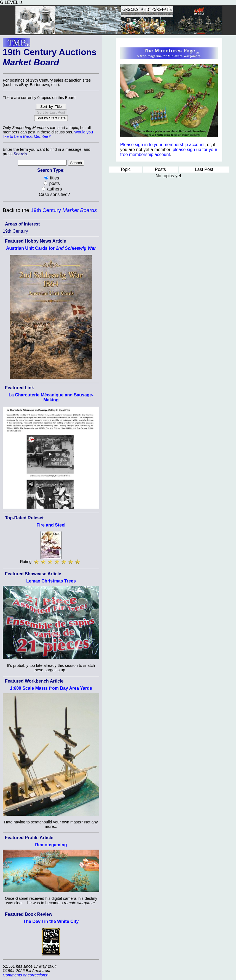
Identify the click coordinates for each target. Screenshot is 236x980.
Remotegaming (51, 845)
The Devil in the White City (51, 921)
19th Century (64, 210)
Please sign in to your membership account (162, 145)
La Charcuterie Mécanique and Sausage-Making (51, 397)
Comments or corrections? (26, 975)
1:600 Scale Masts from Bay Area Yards (51, 688)
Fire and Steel (51, 525)
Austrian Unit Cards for (51, 248)
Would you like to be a (48, 134)
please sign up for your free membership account (169, 152)
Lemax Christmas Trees (51, 581)
